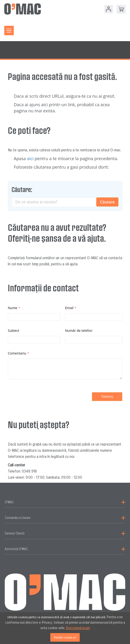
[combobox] (65, 202)
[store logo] (23, 9)
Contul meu (109, 9)
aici (30, 158)
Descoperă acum (78, 628)
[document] (65, 628)
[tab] (65, 502)
